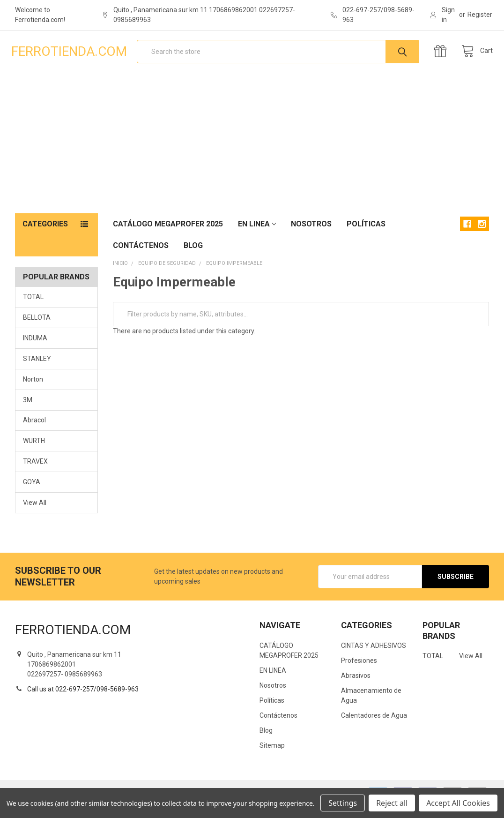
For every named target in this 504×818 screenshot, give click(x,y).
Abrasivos (356, 687)
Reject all (392, 803)
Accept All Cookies (458, 803)
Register (480, 15)
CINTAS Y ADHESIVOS (374, 657)
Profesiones (359, 672)
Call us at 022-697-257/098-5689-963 (83, 700)
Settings (343, 803)
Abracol (34, 432)
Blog (193, 257)
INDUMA (35, 349)
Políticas (366, 235)
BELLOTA (37, 329)
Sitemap (272, 757)
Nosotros (311, 235)
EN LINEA (257, 235)
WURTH (34, 452)
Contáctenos (141, 257)
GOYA (32, 494)
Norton (33, 390)
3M (28, 411)
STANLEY (37, 370)
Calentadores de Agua (374, 727)
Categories (45, 235)
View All (35, 514)
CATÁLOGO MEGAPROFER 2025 (168, 235)
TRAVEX (35, 473)
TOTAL (33, 308)
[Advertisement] (252, 154)
